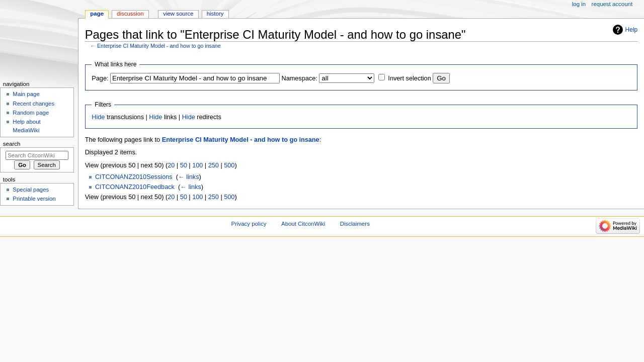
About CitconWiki (303, 224)
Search (12, 144)
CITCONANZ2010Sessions (134, 177)
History (215, 14)
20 (171, 165)
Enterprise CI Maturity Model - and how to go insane (159, 46)
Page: (100, 78)
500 (229, 165)
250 (214, 165)
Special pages (31, 190)
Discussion (130, 14)
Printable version (34, 199)
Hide (98, 117)
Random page (31, 113)
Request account (612, 4)
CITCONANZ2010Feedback (135, 187)
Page (97, 14)
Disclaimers (355, 224)
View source (178, 14)
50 (184, 165)
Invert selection (409, 78)
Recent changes (33, 104)
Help (632, 30)
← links (189, 177)
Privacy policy (249, 224)
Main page (26, 94)
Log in (579, 4)
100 (197, 165)
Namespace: (300, 78)
